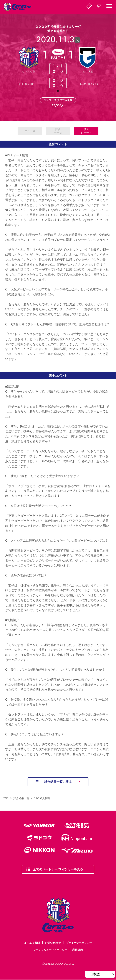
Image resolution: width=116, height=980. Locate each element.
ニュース (30, 131)
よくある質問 (32, 943)
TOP (6, 798)
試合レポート (86, 131)
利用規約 (78, 950)
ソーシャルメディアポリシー (50, 950)
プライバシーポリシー (79, 943)
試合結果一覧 (21, 798)
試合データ (58, 131)
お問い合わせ (53, 943)
